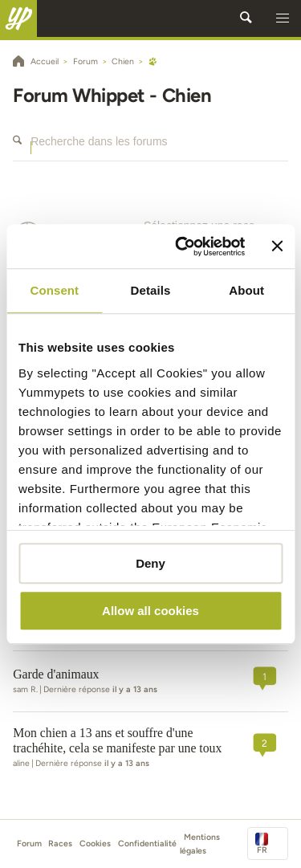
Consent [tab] (54, 290)
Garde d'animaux (56, 674)
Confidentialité (147, 844)
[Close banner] (277, 247)
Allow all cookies (150, 611)
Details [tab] (151, 290)
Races (60, 844)
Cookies (95, 844)
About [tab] (246, 290)
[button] (283, 18)
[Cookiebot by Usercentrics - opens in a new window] (182, 247)
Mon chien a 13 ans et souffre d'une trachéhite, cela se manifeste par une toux (117, 740)
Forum (29, 844)
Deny (150, 563)
